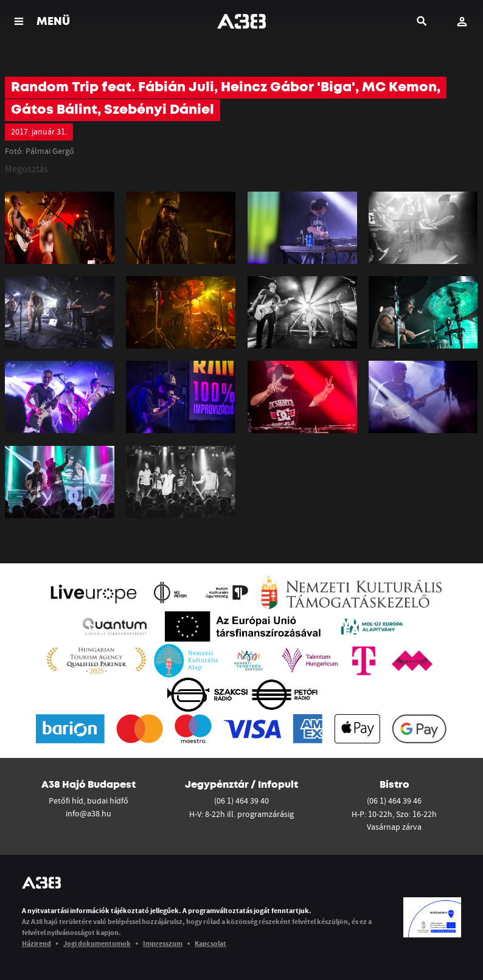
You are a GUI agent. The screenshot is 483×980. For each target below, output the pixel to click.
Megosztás (26, 169)
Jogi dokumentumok (97, 943)
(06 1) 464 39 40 (241, 801)
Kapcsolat (210, 943)
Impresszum (163, 943)
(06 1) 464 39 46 (394, 801)
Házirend (36, 943)
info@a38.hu (89, 813)
